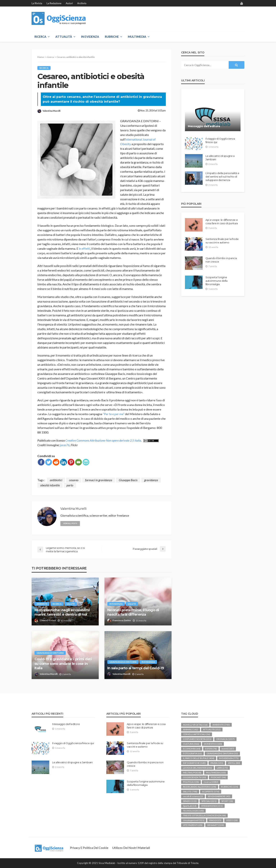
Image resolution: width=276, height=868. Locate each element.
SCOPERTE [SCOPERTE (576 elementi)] (211, 792)
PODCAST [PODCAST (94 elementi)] (218, 777)
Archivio (82, 3)
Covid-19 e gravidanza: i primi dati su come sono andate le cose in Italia (63, 664)
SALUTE (72, 604)
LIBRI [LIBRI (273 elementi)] (222, 768)
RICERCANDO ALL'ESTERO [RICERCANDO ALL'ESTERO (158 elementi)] (200, 787)
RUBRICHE (112, 37)
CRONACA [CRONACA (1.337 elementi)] (225, 739)
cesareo (74, 480)
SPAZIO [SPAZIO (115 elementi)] (190, 801)
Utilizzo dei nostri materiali (131, 848)
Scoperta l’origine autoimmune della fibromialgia (216, 281)
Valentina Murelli (51, 111)
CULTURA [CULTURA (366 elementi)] (191, 744)
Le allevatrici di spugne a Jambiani (220, 158)
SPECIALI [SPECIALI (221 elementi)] (209, 801)
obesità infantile (50, 485)
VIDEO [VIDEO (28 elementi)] (232, 820)
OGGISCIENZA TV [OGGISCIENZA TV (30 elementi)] (195, 777)
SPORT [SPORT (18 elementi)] (227, 801)
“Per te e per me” (114, 414)
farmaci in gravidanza (99, 480)
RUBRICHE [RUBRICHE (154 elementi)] (230, 787)
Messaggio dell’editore (204, 126)
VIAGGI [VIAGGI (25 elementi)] (215, 820)
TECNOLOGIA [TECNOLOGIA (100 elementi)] (193, 811)
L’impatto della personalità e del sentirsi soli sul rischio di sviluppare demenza (222, 177)
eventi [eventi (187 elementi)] (228, 749)
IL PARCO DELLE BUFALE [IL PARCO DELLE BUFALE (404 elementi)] (199, 758)
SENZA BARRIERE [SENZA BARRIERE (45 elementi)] (219, 796)
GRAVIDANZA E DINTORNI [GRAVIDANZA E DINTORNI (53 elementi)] (222, 753)
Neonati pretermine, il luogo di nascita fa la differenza (133, 612)
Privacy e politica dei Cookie (89, 848)
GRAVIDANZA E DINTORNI (50, 653)
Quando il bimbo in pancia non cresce (221, 260)
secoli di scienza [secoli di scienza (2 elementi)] (193, 796)
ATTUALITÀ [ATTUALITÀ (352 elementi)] (212, 729)
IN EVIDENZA (90, 37)
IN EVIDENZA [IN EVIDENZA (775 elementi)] (229, 758)
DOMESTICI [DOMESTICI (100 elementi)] (213, 744)
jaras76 (65, 445)
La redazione (54, 3)
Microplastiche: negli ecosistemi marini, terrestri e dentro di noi (62, 612)
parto (70, 485)
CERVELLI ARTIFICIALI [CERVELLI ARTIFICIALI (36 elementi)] (197, 734)
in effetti (84, 248)
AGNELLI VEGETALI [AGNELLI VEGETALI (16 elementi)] (195, 725)
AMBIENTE (42, 604)
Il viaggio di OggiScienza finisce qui (220, 140)
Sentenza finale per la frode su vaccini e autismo (222, 241)
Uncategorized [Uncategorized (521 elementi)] (194, 820)
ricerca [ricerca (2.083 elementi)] (211, 782)
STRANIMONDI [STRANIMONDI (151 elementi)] (212, 806)
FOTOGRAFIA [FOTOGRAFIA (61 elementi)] (192, 753)
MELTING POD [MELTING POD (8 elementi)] (192, 773)
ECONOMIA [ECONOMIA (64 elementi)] (192, 749)
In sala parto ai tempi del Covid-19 (136, 668)
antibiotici (56, 480)
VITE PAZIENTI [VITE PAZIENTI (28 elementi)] (193, 825)
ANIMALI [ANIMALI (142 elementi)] (191, 729)
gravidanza (151, 480)
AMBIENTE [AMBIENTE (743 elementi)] (221, 725)
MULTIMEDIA (137, 37)
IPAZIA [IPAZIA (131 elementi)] (217, 763)
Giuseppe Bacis (128, 480)
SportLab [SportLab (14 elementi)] (190, 806)
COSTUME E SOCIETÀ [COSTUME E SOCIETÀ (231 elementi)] (197, 739)
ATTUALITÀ (64, 37)
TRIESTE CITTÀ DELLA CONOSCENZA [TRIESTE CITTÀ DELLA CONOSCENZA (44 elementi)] (204, 815)
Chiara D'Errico (48, 620)
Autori (69, 3)
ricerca (44, 68)
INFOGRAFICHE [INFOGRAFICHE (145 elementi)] (194, 763)
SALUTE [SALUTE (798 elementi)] (190, 792)
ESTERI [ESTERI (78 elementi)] (211, 749)
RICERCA (40, 37)
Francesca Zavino (122, 620)
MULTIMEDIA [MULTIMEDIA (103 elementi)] (216, 773)
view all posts (70, 523)
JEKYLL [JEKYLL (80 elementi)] (234, 763)
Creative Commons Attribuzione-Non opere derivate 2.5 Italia (103, 440)
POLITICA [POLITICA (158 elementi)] (191, 782)
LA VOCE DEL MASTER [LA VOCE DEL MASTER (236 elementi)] (198, 768)
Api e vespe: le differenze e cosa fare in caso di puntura (222, 222)
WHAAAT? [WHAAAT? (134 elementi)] (216, 825)
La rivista (37, 3)
